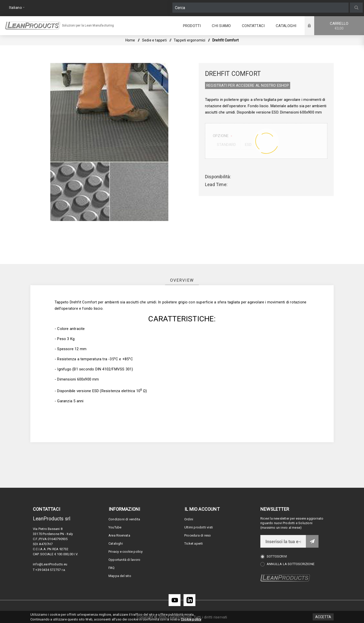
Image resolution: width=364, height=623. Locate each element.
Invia (312, 541)
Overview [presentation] (182, 280)
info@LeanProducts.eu (50, 564)
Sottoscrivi (277, 556)
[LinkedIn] (189, 600)
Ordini (189, 519)
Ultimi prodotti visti (199, 527)
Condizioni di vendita (124, 519)
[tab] (182, 280)
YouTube (115, 527)
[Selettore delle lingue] (16, 8)
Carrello (339, 26)
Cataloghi (116, 543)
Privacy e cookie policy (126, 552)
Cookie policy (191, 619)
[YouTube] (175, 600)
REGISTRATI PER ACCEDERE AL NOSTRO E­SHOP (248, 85)
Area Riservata (119, 535)
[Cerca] (260, 8)
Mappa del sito (120, 576)
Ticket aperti (194, 543)
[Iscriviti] (283, 541)
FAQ (112, 568)
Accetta (323, 617)
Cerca (356, 8)
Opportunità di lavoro (124, 560)
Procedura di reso (198, 535)
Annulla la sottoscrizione (291, 564)
